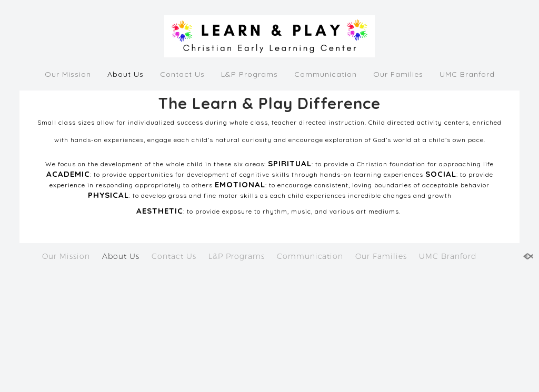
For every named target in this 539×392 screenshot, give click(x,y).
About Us (126, 74)
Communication (326, 74)
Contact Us (182, 74)
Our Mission (68, 74)
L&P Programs (249, 74)
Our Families (398, 74)
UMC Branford (467, 74)
